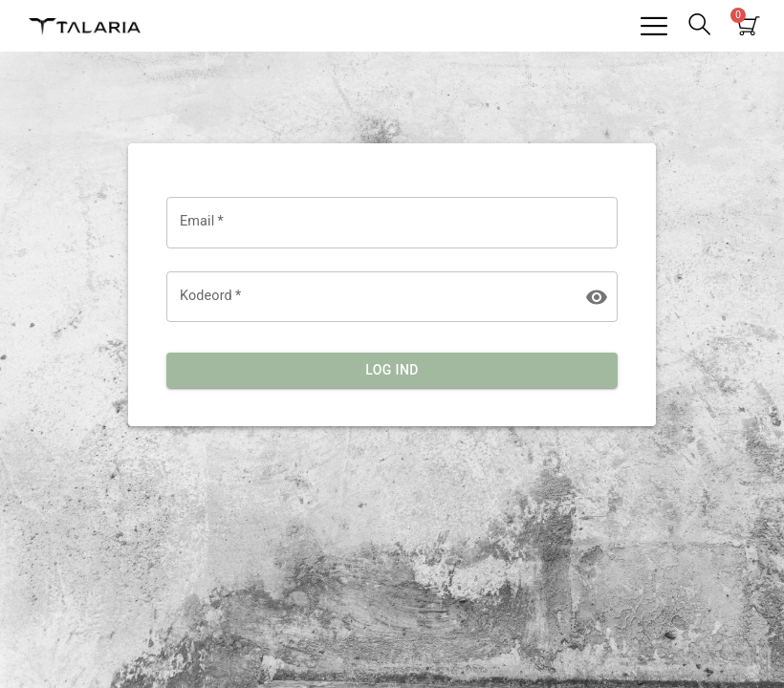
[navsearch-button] (699, 26)
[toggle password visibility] (597, 297)
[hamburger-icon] (653, 26)
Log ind (392, 370)
